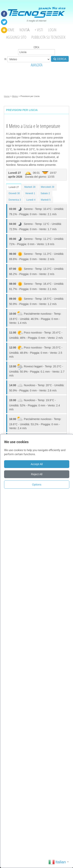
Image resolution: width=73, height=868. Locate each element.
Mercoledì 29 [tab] (48, 187)
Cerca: (36, 50)
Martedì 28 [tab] (30, 187)
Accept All (37, 464)
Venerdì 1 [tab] (30, 193)
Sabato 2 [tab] (45, 193)
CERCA (60, 59)
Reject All (37, 474)
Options (37, 485)
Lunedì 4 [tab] (31, 200)
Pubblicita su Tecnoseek (48, 37)
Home (10, 30)
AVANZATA (37, 65)
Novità (25, 30)
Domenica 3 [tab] (15, 200)
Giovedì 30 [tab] (14, 193)
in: (27, 59)
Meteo (15, 96)
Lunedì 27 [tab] (14, 187)
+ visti (39, 30)
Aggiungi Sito (16, 37)
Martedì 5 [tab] (46, 200)
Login (52, 30)
